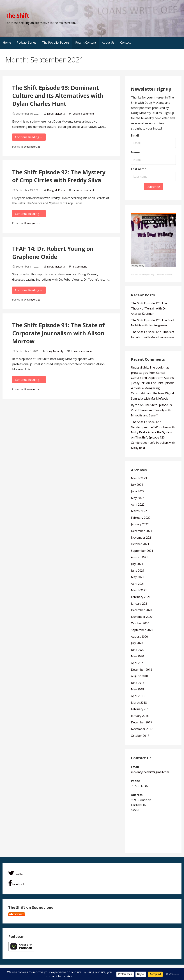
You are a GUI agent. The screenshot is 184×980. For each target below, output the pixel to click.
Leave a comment (83, 114)
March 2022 (139, 511)
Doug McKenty (56, 114)
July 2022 (137, 485)
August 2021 (139, 557)
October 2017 (140, 736)
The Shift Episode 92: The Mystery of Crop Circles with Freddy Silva (59, 176)
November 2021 (142, 538)
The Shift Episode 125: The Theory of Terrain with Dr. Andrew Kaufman (149, 308)
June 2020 (138, 650)
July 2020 (137, 643)
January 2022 (140, 524)
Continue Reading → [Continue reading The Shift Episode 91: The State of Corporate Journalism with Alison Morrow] (29, 380)
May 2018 (137, 689)
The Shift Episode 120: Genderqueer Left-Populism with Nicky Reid (153, 443)
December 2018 (142, 670)
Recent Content (86, 43)
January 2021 (140, 604)
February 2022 (141, 518)
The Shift (17, 16)
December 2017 (142, 722)
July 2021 (137, 564)
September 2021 (142, 551)
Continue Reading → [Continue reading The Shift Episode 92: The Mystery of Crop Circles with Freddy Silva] (29, 214)
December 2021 (142, 531)
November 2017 (142, 729)
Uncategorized (32, 147)
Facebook (17, 883)
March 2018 (139, 703)
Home (7, 43)
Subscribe (153, 187)
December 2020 (142, 610)
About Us (108, 43)
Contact (125, 43)
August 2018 (139, 676)
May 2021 (137, 577)
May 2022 (137, 498)
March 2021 (139, 590)
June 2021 (138, 571)
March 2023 (139, 478)
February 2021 (141, 597)
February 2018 (141, 709)
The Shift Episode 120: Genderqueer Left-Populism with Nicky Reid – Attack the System (153, 427)
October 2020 (140, 623)
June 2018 (138, 683)
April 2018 (138, 696)
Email (135, 135)
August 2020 (139, 637)
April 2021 (138, 584)
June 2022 (138, 491)
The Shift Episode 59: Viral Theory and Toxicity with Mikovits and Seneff (152, 410)
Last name (139, 169)
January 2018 (140, 716)
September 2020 (142, 630)
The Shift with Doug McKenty (143, 275)
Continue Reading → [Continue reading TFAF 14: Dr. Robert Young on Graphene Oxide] (29, 290)
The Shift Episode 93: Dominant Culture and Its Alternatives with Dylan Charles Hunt (58, 96)
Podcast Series (27, 43)
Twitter (16, 873)
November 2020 (142, 617)
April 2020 (138, 663)
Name (135, 152)
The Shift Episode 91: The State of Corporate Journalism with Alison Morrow (58, 333)
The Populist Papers (56, 43)
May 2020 (137, 656)
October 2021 (140, 544)
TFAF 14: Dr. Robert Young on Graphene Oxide (53, 253)
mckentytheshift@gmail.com (150, 772)
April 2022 (138, 505)
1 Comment (80, 267)
